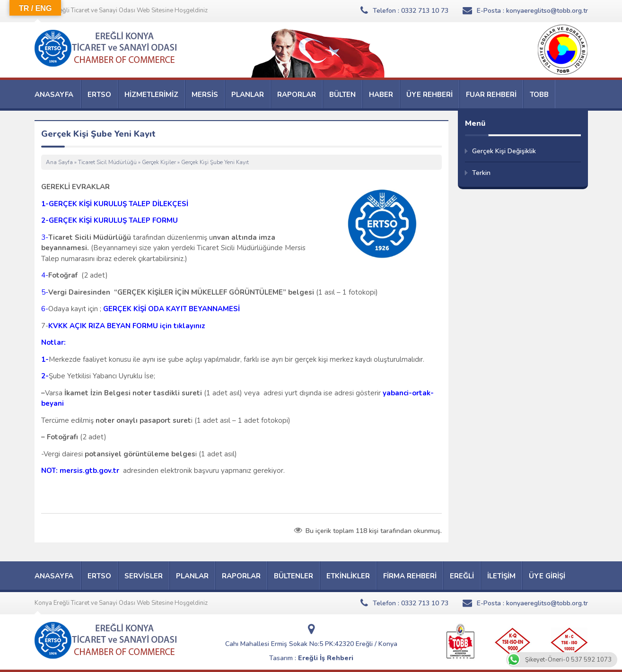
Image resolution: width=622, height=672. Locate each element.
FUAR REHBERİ (491, 95)
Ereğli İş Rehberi (326, 658)
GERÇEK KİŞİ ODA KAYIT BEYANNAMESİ (171, 309)
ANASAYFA (54, 95)
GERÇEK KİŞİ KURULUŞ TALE (97, 204)
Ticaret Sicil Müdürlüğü (107, 162)
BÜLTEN (342, 95)
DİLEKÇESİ (169, 204)
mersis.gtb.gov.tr (89, 471)
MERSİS (205, 95)
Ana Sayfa (59, 162)
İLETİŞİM (501, 576)
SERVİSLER (144, 576)
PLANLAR (248, 95)
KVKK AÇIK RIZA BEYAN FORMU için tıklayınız (127, 326)
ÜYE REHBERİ (429, 95)
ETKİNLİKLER (348, 576)
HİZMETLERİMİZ (151, 95)
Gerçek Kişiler (159, 162)
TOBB (539, 95)
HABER (381, 95)
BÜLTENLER (293, 576)
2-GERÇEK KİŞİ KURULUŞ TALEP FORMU (110, 220)
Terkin (481, 173)
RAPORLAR (297, 95)
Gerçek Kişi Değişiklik (504, 151)
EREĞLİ (462, 576)
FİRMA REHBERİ (410, 576)
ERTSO (99, 95)
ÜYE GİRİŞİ (547, 576)
